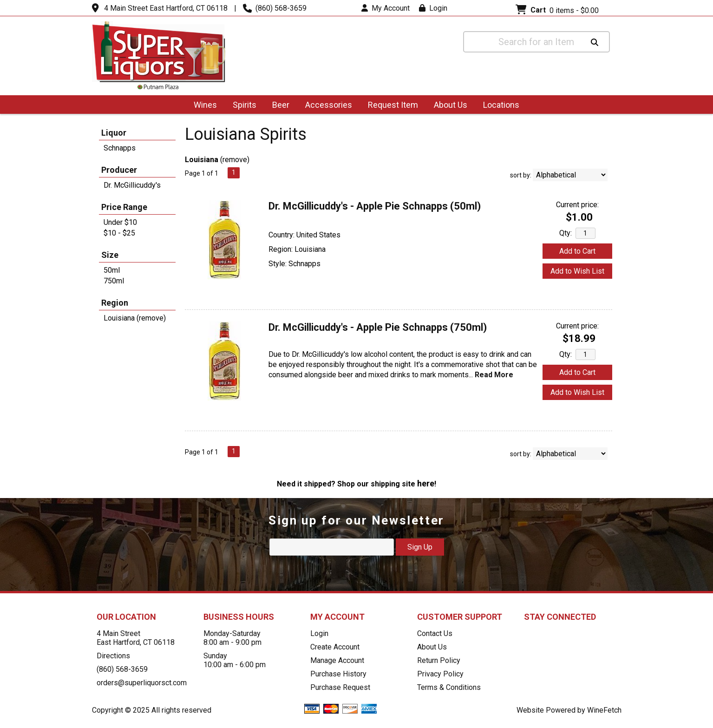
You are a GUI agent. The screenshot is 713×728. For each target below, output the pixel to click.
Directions (113, 656)
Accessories (326, 106)
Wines (202, 106)
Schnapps (120, 148)
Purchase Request (340, 687)
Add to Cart (577, 251)
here (426, 483)
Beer (278, 106)
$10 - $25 (119, 233)
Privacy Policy (440, 674)
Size (110, 255)
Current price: (577, 205)
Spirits (242, 106)
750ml (114, 281)
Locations (498, 106)
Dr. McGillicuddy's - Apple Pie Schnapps (375, 206)
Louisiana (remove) (135, 318)
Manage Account (337, 660)
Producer (119, 170)
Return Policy (439, 660)
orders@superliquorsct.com (142, 683)
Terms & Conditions (449, 687)
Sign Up (420, 547)
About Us (448, 106)
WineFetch (604, 710)
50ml (112, 270)
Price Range (124, 207)
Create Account (335, 647)
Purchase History (338, 674)
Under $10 (120, 222)
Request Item (393, 105)
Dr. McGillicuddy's (132, 185)
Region (115, 303)
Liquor (114, 133)
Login (433, 8)
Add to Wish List (577, 271)
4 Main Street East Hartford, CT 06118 (166, 8)
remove (235, 160)
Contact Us (435, 633)
